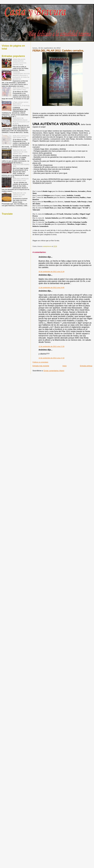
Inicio (64, 366)
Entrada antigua (86, 366)
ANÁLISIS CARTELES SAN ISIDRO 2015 (21, 89)
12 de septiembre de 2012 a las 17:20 (51, 346)
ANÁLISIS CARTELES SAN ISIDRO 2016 (21, 137)
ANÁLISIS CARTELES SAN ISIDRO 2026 (21, 180)
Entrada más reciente (41, 366)
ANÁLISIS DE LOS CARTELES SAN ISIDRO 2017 (19, 195)
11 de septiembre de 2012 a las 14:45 (51, 287)
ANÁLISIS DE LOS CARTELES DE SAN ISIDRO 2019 (20, 152)
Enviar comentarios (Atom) (54, 371)
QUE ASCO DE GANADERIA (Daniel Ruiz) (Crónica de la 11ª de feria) (21, 121)
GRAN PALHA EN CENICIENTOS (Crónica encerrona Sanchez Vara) (19, 62)
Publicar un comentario (40, 362)
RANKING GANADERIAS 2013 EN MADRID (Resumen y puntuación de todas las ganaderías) (21, 75)
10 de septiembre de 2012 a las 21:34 (51, 272)
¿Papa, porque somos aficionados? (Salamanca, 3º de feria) (21, 104)
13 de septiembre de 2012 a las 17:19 (51, 358)
